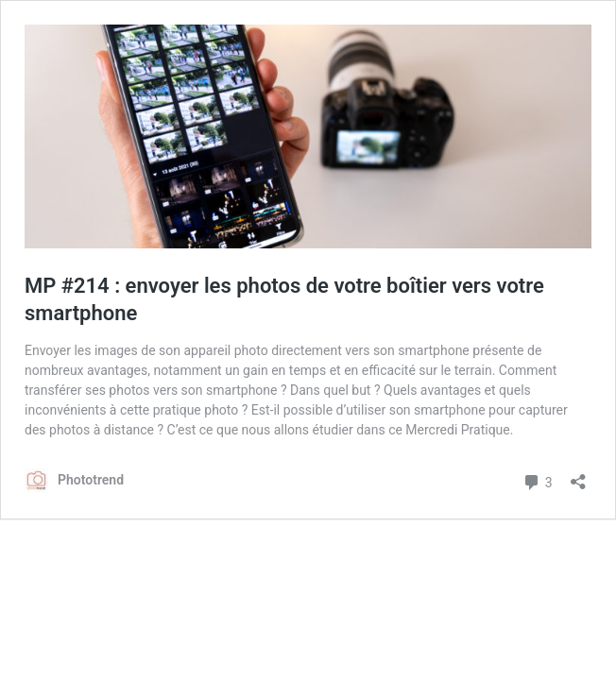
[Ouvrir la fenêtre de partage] (578, 476)
